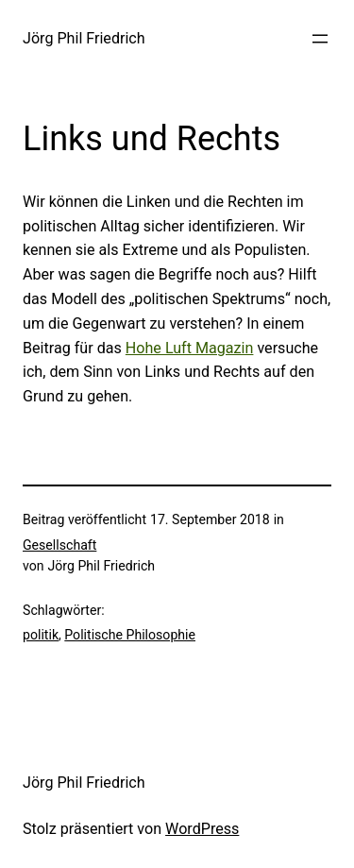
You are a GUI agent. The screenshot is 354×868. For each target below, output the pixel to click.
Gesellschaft (59, 545)
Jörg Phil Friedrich (84, 38)
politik (41, 635)
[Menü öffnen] (320, 39)
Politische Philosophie (130, 635)
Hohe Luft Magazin (190, 348)
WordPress (202, 829)
